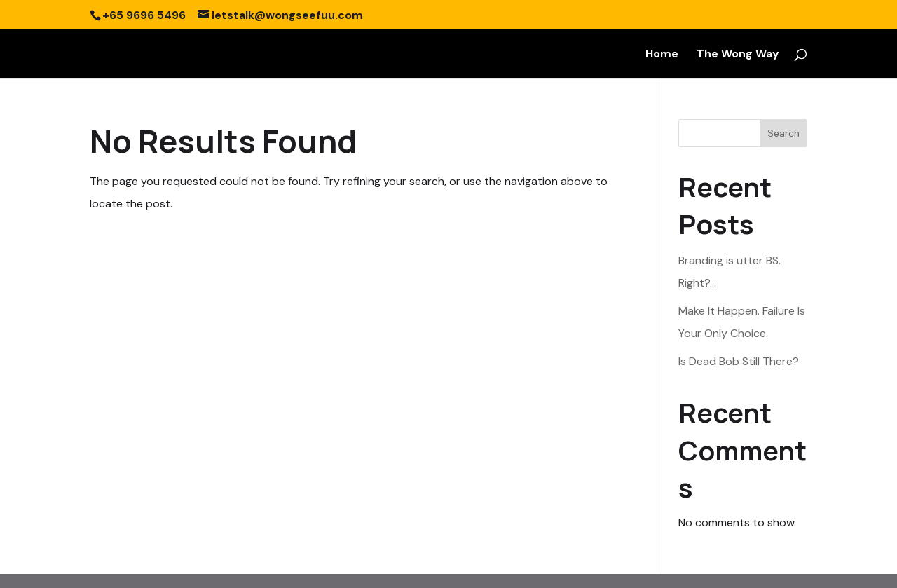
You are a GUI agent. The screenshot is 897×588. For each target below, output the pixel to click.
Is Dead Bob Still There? (739, 361)
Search (783, 133)
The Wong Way (738, 55)
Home (662, 55)
